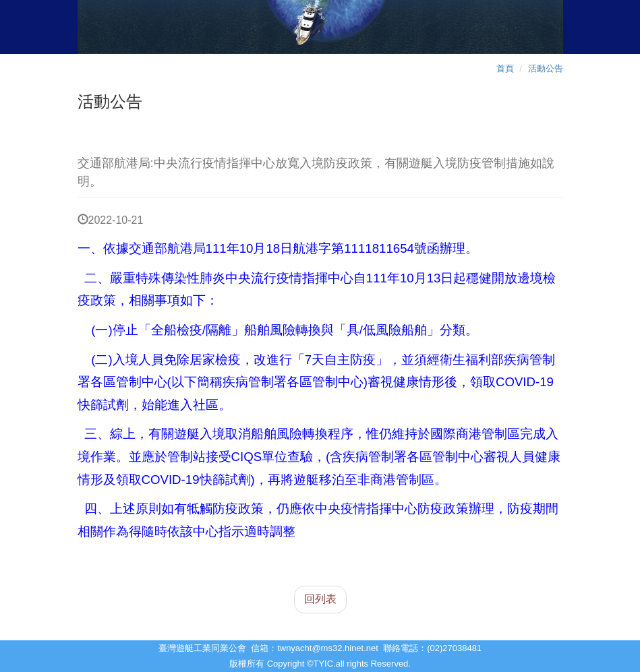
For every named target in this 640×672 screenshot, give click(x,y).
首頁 (505, 68)
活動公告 (546, 68)
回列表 (320, 599)
